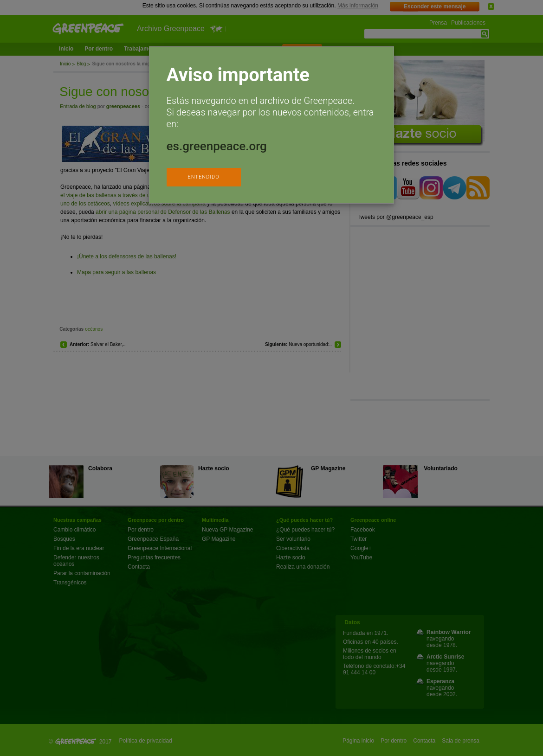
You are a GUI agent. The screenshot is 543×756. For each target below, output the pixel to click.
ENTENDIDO (203, 177)
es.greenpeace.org (217, 146)
